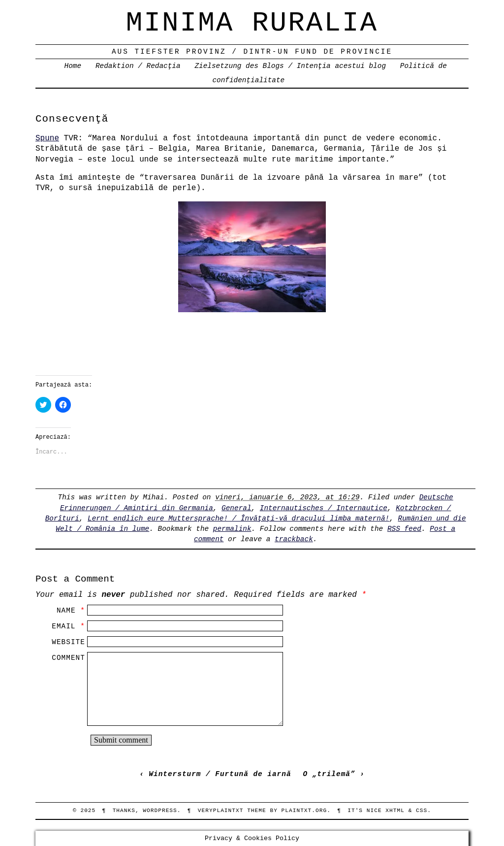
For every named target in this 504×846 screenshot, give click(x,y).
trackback (294, 539)
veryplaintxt (221, 811)
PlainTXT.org (304, 811)
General (236, 508)
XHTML (395, 811)
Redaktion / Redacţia (138, 66)
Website (68, 642)
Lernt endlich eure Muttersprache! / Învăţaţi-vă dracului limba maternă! (238, 519)
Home (73, 66)
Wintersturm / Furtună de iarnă (220, 774)
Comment (68, 658)
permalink (232, 529)
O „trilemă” (329, 774)
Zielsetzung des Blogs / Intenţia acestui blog (290, 66)
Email (63, 626)
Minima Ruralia (252, 23)
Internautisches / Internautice (324, 508)
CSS (422, 811)
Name (66, 611)
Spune (47, 138)
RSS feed (404, 529)
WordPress (160, 811)
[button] (252, 257)
